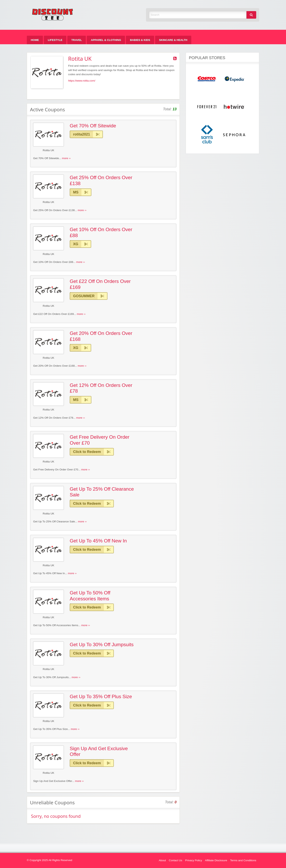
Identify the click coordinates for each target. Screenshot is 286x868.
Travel (77, 40)
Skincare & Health (173, 40)
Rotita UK (48, 150)
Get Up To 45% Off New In (98, 541)
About (162, 860)
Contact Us (175, 860)
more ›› (66, 158)
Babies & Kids (140, 40)
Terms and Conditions (243, 860)
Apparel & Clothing (106, 40)
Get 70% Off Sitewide (93, 126)
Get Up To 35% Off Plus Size (101, 696)
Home (35, 40)
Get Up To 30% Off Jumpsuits (102, 645)
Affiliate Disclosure (216, 860)
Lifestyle (55, 40)
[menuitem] (35, 40)
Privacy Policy (194, 860)
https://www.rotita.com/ (82, 81)
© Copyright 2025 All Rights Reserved (49, 860)
